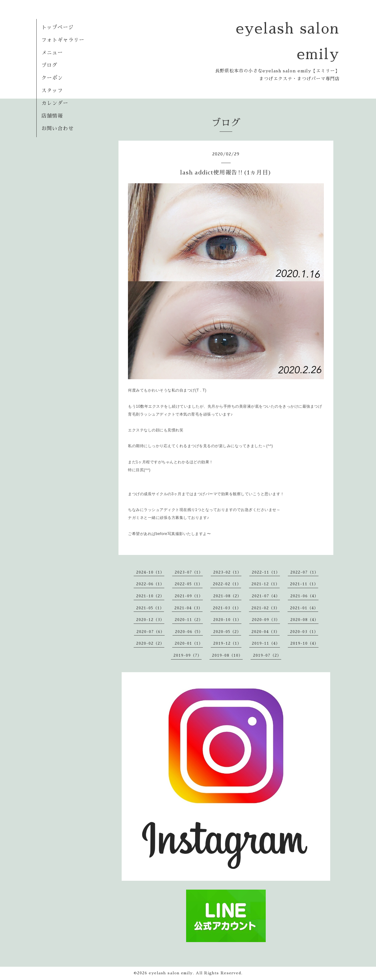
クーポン (52, 78)
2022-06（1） (150, 584)
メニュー (52, 53)
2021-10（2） (150, 596)
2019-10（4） (304, 643)
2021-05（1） (150, 608)
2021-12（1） (266, 584)
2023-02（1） (227, 572)
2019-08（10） (227, 655)
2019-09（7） (188, 655)
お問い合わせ (58, 129)
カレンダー (55, 103)
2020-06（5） (189, 632)
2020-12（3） (150, 620)
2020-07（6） (151, 632)
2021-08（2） (227, 596)
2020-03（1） (304, 632)
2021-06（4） (304, 596)
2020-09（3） (266, 620)
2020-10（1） (227, 620)
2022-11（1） (266, 572)
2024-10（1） (150, 572)
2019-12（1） (227, 643)
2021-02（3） (266, 608)
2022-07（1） (304, 572)
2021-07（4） (266, 596)
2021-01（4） (304, 608)
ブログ (49, 65)
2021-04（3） (188, 608)
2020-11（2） (189, 620)
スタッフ (52, 91)
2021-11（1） (304, 584)
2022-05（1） (189, 584)
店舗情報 (52, 116)
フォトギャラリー (63, 40)
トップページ (58, 27)
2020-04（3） (266, 632)
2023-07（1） (189, 572)
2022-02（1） (227, 584)
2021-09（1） (189, 596)
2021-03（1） (227, 608)
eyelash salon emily (171, 973)
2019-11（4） (266, 643)
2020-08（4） (304, 620)
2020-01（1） (189, 643)
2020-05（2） (227, 632)
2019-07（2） (267, 655)
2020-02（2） (150, 643)
